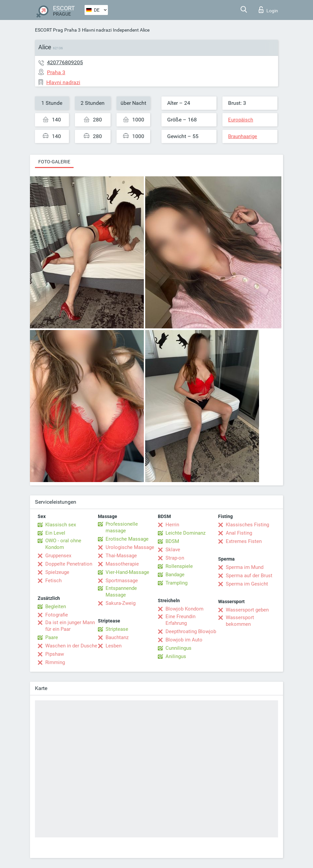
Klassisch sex (61, 525)
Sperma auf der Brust (249, 576)
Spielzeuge (57, 572)
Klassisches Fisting (247, 525)
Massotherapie (122, 564)
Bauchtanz (117, 637)
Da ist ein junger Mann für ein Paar (70, 626)
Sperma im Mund (245, 567)
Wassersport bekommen (240, 621)
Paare (52, 637)
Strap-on (175, 558)
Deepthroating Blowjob (191, 631)
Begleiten (56, 607)
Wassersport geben (247, 610)
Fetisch (53, 581)
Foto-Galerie (54, 162)
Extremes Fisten (244, 541)
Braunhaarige (243, 136)
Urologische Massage (130, 547)
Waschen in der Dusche (71, 646)
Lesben (114, 646)
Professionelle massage (122, 527)
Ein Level (55, 533)
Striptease (117, 629)
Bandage (175, 575)
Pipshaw (55, 654)
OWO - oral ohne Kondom (63, 544)
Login (268, 10)
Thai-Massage (121, 556)
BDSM (172, 541)
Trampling (176, 583)
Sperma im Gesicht (247, 584)
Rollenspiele (179, 566)
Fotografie (57, 615)
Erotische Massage (127, 539)
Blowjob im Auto (184, 640)
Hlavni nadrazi (97, 30)
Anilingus (176, 656)
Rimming (55, 662)
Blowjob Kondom (184, 609)
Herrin (172, 525)
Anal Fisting (239, 533)
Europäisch (241, 120)
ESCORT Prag (49, 30)
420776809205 (65, 62)
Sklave (173, 550)
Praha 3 (72, 30)
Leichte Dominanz (185, 533)
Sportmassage (122, 581)
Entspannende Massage (121, 592)
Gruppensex (58, 556)
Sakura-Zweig (121, 603)
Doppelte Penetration (69, 564)
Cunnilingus (178, 648)
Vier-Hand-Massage (127, 572)
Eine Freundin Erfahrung (180, 620)
